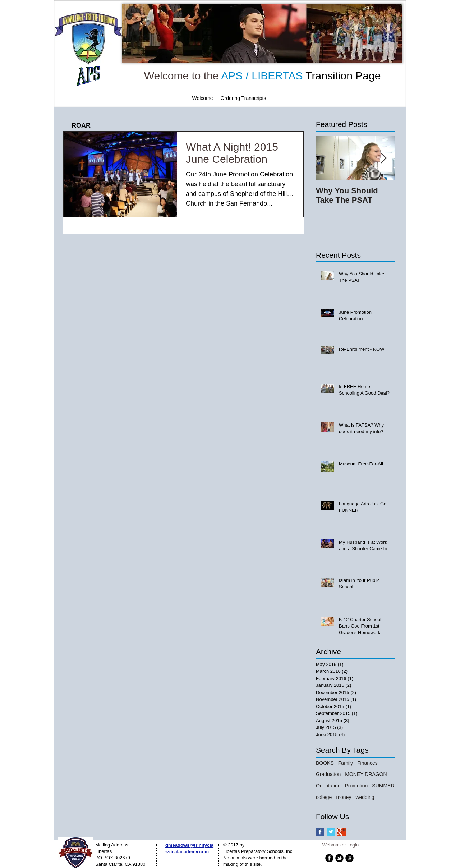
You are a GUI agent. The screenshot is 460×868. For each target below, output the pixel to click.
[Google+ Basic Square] (342, 832)
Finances (367, 763)
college (324, 797)
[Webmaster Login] (341, 845)
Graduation (328, 774)
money (344, 797)
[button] (262, 33)
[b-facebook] (329, 858)
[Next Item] (383, 159)
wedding (365, 797)
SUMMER (383, 786)
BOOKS (325, 763)
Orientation (328, 786)
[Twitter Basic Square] (331, 832)
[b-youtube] (349, 858)
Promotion (356, 786)
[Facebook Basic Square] (320, 832)
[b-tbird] (339, 858)
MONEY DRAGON (366, 774)
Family (346, 763)
